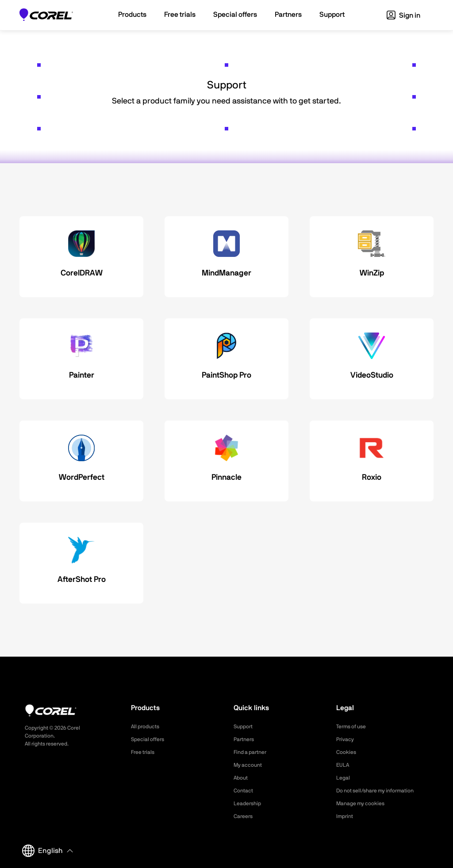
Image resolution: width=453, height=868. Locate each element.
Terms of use (354, 727)
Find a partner (253, 752)
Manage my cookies (364, 803)
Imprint (346, 816)
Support (245, 727)
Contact (245, 791)
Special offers (150, 739)
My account (250, 765)
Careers (245, 816)
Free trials (145, 752)
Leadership (249, 803)
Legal (344, 778)
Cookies (347, 752)
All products (148, 727)
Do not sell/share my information (382, 791)
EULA (344, 765)
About (242, 778)
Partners (246, 739)
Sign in (403, 15)
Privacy (346, 739)
